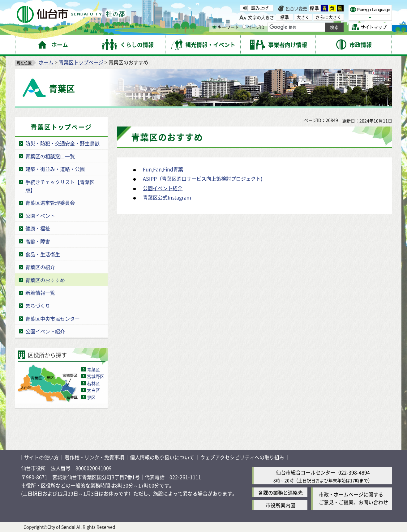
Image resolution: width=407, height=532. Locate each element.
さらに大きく (328, 17)
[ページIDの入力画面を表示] (244, 27)
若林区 (93, 383)
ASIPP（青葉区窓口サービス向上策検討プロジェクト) (203, 178)
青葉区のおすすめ (45, 280)
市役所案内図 (281, 505)
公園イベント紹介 (45, 331)
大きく (303, 17)
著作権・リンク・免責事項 (94, 457)
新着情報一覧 (40, 293)
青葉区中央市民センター (53, 319)
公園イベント (40, 216)
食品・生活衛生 (43, 254)
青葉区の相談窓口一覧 (50, 156)
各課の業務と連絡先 (281, 492)
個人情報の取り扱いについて (162, 457)
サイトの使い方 (41, 457)
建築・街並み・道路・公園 (55, 169)
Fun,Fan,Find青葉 (163, 169)
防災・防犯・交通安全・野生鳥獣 (62, 143)
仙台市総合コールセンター (306, 472)
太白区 (93, 390)
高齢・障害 (38, 241)
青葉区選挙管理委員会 (50, 203)
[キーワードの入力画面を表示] (214, 27)
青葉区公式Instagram (167, 197)
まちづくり (38, 306)
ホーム (46, 62)
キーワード (226, 27)
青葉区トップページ (81, 62)
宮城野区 (96, 376)
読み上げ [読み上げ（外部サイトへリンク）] (260, 8)
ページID (253, 27)
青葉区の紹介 (40, 267)
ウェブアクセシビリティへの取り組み (242, 457)
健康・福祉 (38, 228)
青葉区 (93, 369)
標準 (315, 8)
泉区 (91, 397)
